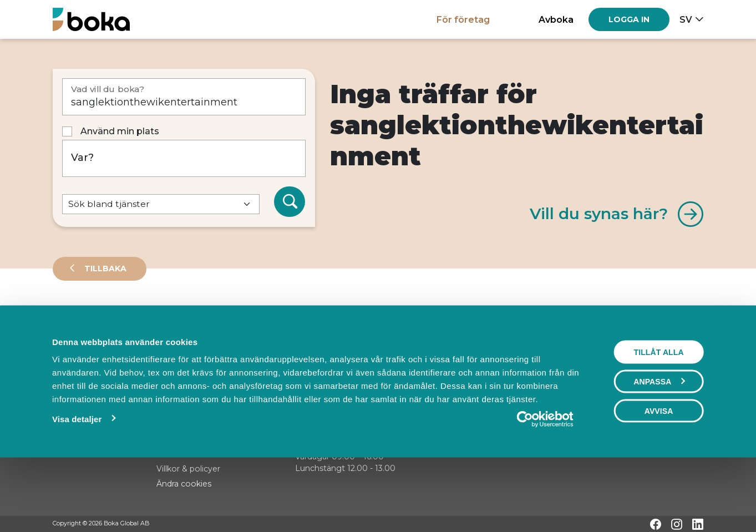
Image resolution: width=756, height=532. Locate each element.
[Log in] (629, 19)
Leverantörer (97, 318)
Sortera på (80, 355)
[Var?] (184, 158)
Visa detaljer (77, 483)
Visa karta (658, 356)
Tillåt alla (659, 417)
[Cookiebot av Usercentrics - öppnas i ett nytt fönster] (545, 484)
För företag (463, 19)
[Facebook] (656, 524)
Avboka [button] (556, 19)
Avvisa (659, 475)
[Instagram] (677, 524)
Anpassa (659, 446)
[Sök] (290, 202)
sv (686, 19)
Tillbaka (104, 268)
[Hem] (91, 19)
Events (169, 318)
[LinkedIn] (698, 524)
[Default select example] (161, 204)
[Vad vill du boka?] (184, 97)
